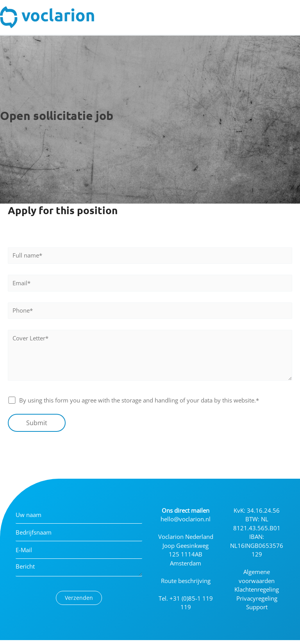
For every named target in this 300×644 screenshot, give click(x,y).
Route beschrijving (186, 581)
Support (257, 607)
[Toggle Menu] (290, 17)
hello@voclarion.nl (186, 519)
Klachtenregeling (257, 589)
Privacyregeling (257, 598)
